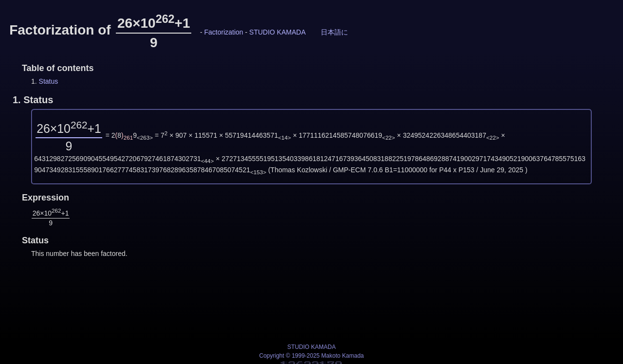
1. (33, 100)
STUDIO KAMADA (277, 32)
